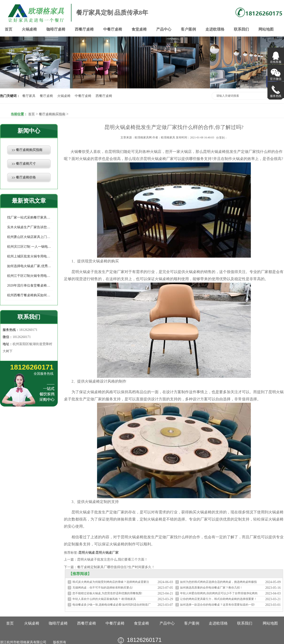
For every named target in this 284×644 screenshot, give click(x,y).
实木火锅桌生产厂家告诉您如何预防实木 (30, 227)
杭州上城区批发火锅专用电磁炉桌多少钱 (30, 256)
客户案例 (188, 29)
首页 (9, 29)
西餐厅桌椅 (84, 29)
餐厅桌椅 (46, 96)
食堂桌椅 (139, 29)
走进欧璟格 (215, 29)
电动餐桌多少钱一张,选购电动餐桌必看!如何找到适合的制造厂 (112, 605)
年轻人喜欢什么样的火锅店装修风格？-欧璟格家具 (104, 599)
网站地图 (266, 29)
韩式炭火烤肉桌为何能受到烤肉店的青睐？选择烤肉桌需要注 (111, 582)
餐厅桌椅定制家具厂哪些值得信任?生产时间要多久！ (116, 567)
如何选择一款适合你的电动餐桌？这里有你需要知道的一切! (217, 605)
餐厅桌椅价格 (26, 177)
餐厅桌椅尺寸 (26, 164)
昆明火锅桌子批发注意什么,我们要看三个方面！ (112, 560)
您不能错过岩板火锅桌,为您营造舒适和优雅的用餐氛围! (107, 593)
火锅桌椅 (29, 29)
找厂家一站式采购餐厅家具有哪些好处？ (30, 217)
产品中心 (164, 29)
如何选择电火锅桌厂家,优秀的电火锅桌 (30, 266)
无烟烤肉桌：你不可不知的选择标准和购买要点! (103, 588)
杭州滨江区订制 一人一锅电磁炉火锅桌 (30, 247)
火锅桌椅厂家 (162, 159)
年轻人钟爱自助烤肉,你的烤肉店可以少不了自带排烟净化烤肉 (219, 593)
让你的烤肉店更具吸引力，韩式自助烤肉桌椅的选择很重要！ (218, 599)
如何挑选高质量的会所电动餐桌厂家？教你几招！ (211, 588)
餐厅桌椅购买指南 (52, 114)
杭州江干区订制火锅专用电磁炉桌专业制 (30, 276)
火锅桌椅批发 (222, 152)
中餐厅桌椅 (113, 29)
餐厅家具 (29, 96)
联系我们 (241, 29)
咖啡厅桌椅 (56, 29)
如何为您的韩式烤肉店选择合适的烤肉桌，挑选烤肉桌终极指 (218, 582)
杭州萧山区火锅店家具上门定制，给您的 (30, 237)
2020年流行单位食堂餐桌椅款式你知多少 (30, 285)
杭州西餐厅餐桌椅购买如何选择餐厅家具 (30, 295)
